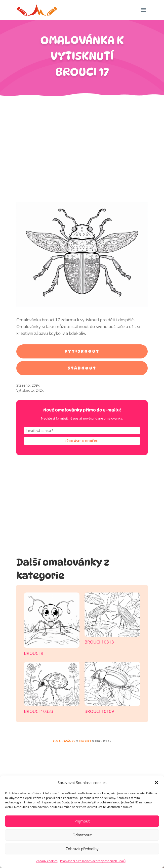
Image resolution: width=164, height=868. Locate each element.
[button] (156, 783)
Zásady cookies (47, 861)
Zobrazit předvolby (82, 849)
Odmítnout (82, 835)
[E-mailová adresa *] (82, 431)
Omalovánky (64, 741)
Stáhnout (82, 368)
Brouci (85, 741)
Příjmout (82, 821)
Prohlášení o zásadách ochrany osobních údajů (93, 861)
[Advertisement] (82, 152)
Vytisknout (82, 351)
